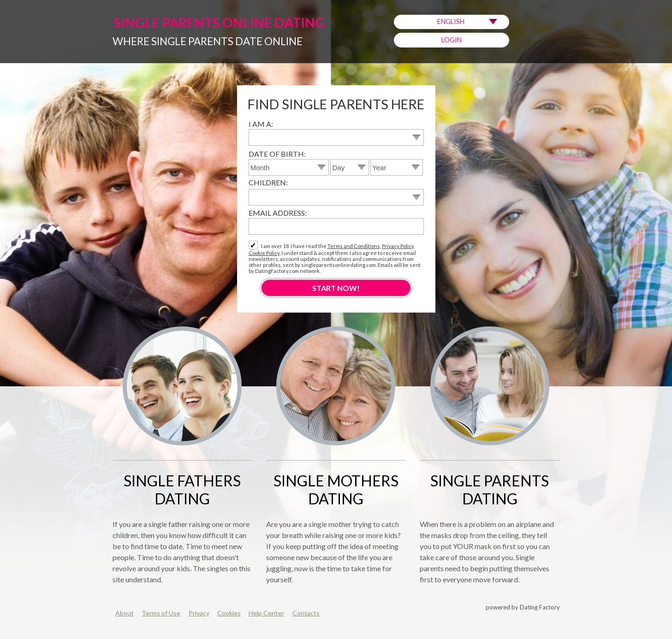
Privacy (199, 613)
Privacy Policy (398, 246)
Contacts (306, 613)
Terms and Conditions (354, 246)
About (125, 613)
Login (452, 40)
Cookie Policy (264, 253)
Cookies (229, 613)
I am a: (261, 124)
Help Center (266, 613)
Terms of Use (161, 613)
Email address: (278, 213)
